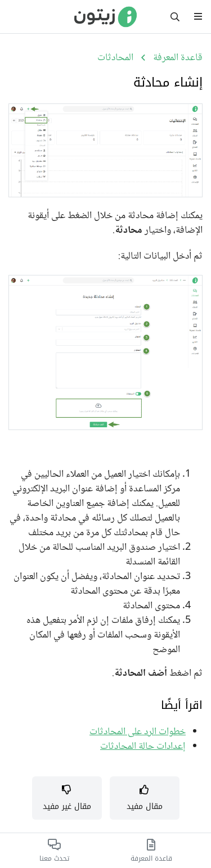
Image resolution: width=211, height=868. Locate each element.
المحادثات (115, 58)
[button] (145, 798)
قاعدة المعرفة (178, 58)
